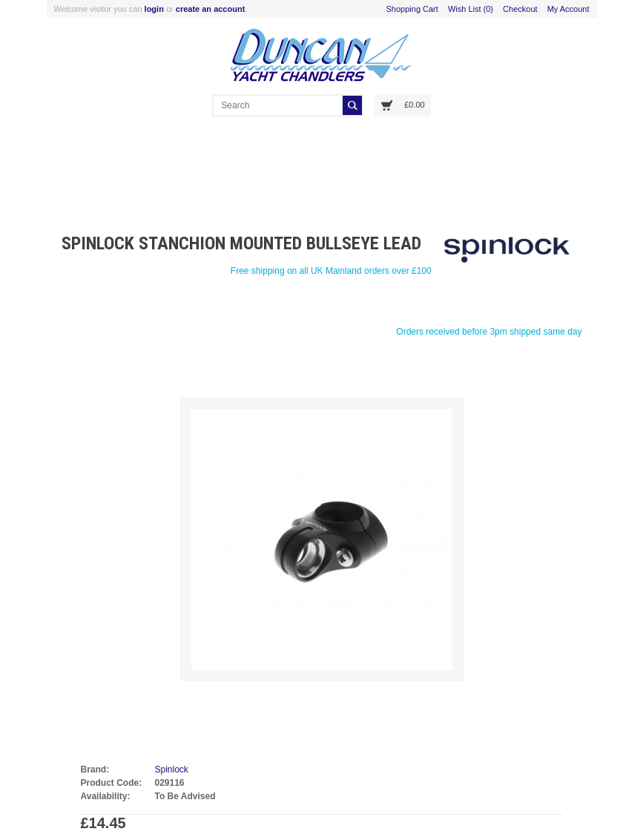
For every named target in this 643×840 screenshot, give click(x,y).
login (154, 9)
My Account (568, 9)
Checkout (520, 9)
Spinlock (172, 770)
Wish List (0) (471, 9)
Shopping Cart (412, 9)
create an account (211, 9)
